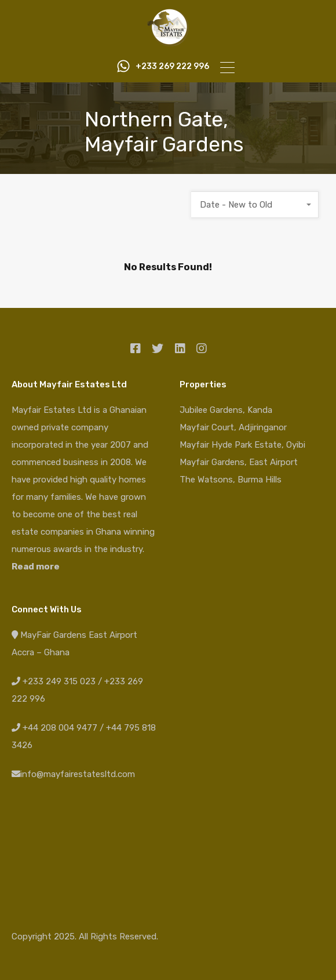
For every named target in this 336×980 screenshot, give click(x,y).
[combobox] (255, 205)
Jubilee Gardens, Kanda (226, 410)
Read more (36, 567)
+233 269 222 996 (169, 67)
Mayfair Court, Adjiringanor (233, 427)
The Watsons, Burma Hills (231, 480)
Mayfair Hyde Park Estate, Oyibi (242, 445)
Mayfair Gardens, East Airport (239, 462)
